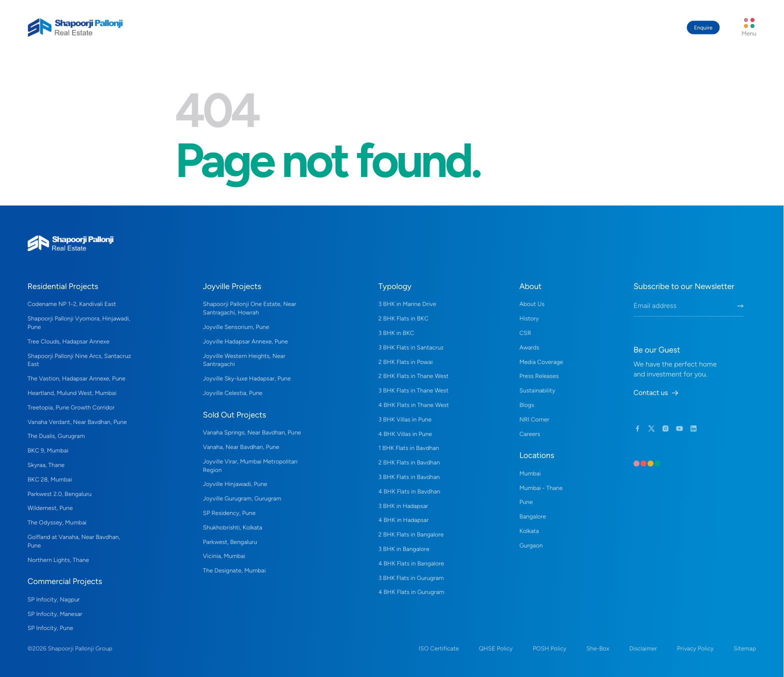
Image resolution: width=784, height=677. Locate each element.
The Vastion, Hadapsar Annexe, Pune (76, 378)
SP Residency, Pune (229, 513)
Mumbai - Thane (541, 488)
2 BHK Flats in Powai (406, 362)
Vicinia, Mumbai (224, 556)
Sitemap (745, 648)
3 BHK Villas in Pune (405, 419)
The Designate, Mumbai (234, 570)
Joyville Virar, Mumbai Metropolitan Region (250, 466)
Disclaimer (643, 648)
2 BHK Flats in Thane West (413, 376)
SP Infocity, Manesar (55, 614)
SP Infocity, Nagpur (54, 599)
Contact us (656, 393)
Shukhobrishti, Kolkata (233, 527)
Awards (529, 347)
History (529, 318)
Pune (526, 502)
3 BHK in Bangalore (404, 549)
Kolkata (529, 531)
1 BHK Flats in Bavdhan (409, 448)
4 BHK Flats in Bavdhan (409, 491)
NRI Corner (534, 419)
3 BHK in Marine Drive (407, 304)
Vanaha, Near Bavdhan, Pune (241, 447)
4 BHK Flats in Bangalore (411, 563)
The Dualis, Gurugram (56, 436)
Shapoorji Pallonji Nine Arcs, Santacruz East (79, 360)
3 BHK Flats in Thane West (413, 390)
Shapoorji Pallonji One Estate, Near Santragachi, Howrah (250, 308)
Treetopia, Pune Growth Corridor (71, 407)
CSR (525, 333)
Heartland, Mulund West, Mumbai (72, 393)
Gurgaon (531, 545)
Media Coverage (541, 362)
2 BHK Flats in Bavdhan (409, 462)
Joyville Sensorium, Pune (236, 327)
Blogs (527, 405)
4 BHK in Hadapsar (404, 520)
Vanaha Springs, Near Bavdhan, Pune (252, 432)
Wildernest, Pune (50, 508)
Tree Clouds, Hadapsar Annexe (68, 341)
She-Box (598, 648)
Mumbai (530, 473)
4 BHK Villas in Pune (405, 434)
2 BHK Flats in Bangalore (411, 534)
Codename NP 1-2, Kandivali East (72, 304)
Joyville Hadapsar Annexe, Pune (245, 341)
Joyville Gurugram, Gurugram (242, 498)
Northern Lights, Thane (58, 560)
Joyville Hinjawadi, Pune (235, 484)
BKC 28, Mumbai (50, 479)
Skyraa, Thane (46, 465)
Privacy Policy (695, 648)
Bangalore (533, 516)
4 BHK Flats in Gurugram (411, 592)
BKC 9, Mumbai (48, 450)
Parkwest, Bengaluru (230, 542)
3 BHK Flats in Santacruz (411, 347)
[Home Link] (75, 27)
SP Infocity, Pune (50, 628)
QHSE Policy (496, 648)
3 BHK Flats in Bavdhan (409, 477)
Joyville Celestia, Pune (233, 393)
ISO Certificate (438, 648)
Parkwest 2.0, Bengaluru (59, 494)
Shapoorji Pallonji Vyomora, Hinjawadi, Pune (79, 323)
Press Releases (539, 376)
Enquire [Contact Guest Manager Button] (703, 28)
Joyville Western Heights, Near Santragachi (244, 360)
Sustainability (537, 390)
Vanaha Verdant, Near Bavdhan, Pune (77, 422)
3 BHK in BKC (396, 333)
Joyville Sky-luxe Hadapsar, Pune (247, 378)
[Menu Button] (749, 27)
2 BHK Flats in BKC (403, 318)
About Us (532, 304)
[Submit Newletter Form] (740, 306)
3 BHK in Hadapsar (403, 506)
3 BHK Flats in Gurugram (411, 578)
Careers (530, 434)
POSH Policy (549, 648)
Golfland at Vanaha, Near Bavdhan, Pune (74, 541)
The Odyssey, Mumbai (57, 522)
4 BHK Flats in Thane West (414, 405)
